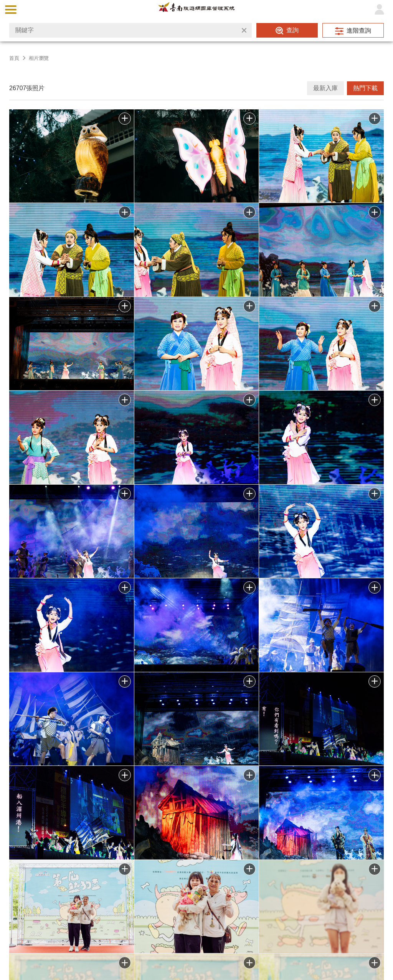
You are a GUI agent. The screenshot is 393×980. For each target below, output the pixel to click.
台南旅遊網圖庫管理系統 (196, 9)
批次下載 (125, 119)
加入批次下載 (125, 869)
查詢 (292, 30)
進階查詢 (359, 31)
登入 (379, 10)
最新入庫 (325, 88)
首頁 (14, 58)
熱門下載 (365, 88)
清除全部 (244, 30)
